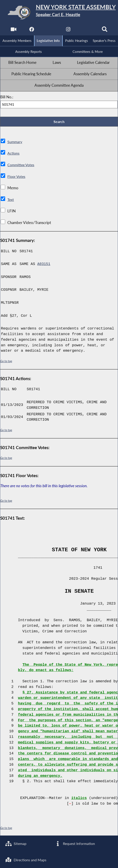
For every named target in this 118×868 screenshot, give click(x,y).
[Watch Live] (13, 30)
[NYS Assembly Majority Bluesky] (87, 30)
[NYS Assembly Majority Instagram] (68, 30)
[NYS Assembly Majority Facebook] (31, 30)
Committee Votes (22, 166)
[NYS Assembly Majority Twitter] (50, 30)
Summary (15, 143)
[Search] (105, 30)
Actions (13, 155)
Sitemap (16, 843)
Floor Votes (17, 178)
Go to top (6, 362)
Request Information (75, 843)
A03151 (44, 265)
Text (11, 201)
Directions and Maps (27, 859)
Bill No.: (7, 98)
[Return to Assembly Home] (59, 13)
